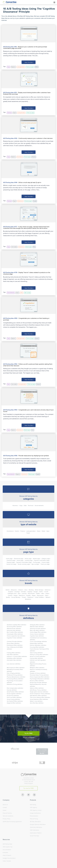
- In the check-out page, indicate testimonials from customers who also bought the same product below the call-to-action (26, 227)
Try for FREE (28, 733)
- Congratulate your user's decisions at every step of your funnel (28, 410)
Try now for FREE (29, 787)
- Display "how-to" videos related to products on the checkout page (27, 273)
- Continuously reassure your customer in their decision (35, 138)
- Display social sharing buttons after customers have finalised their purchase (27, 93)
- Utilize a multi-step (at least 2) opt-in (29, 182)
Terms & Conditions (8, 815)
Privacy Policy (6, 818)
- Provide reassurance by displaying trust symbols (33, 455)
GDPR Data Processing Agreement (12, 821)
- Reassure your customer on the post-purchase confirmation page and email (25, 48)
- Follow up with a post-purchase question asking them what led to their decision (28, 364)
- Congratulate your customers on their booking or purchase (26, 319)
